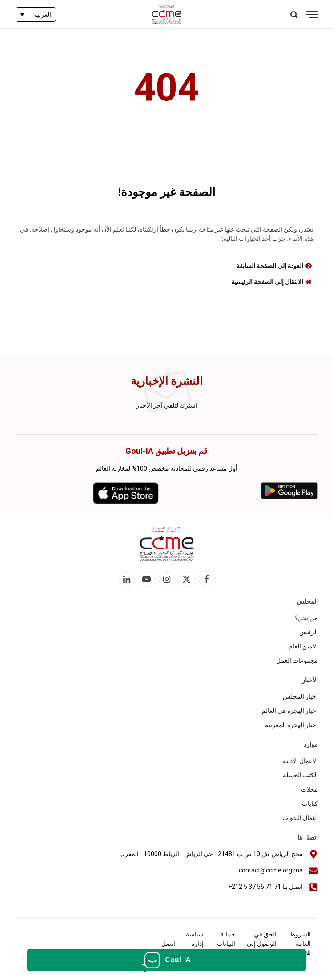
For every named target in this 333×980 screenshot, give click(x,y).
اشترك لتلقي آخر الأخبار (167, 405)
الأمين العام (303, 646)
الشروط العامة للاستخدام (298, 944)
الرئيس (309, 632)
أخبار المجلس (300, 696)
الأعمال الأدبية (300, 761)
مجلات (309, 789)
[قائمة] (312, 14)
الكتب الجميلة (300, 775)
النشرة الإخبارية (167, 381)
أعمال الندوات (300, 818)
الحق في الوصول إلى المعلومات (262, 944)
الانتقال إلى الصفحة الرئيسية (267, 282)
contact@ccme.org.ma (271, 870)
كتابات (310, 804)
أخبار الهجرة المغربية (291, 725)
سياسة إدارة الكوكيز (194, 944)
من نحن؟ (306, 618)
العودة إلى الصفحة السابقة (270, 266)
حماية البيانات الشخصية (223, 944)
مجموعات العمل (297, 660)
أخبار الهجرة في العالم (290, 711)
